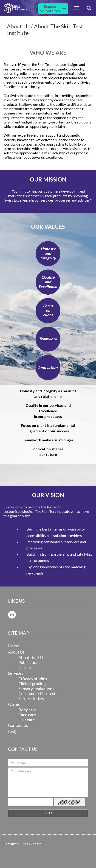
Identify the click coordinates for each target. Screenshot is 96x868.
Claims (14, 704)
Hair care (27, 720)
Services (16, 673)
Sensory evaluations (36, 689)
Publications (29, 662)
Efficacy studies (33, 679)
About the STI (31, 657)
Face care (27, 715)
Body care (27, 710)
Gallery (25, 667)
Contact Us (18, 725)
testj (12, 731)
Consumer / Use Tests (38, 693)
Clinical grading (32, 683)
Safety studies (31, 698)
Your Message (48, 782)
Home (14, 646)
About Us (16, 652)
